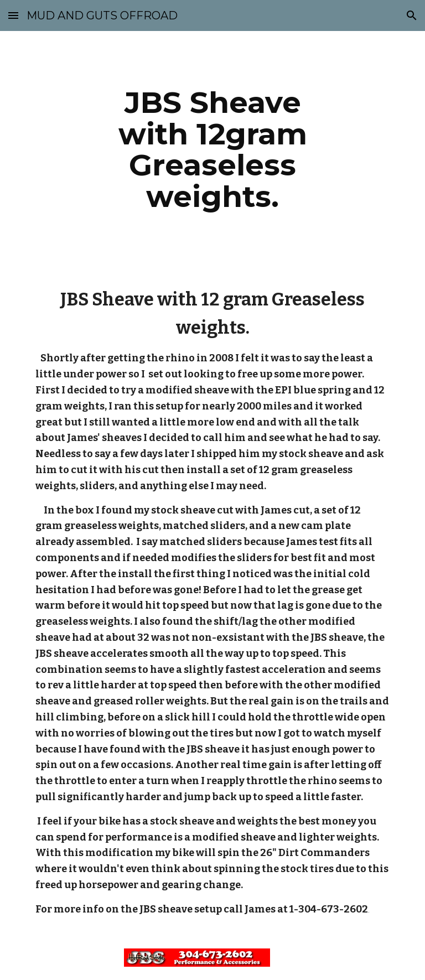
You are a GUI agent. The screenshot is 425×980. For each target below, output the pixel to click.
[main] (212, 149)
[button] (13, 15)
